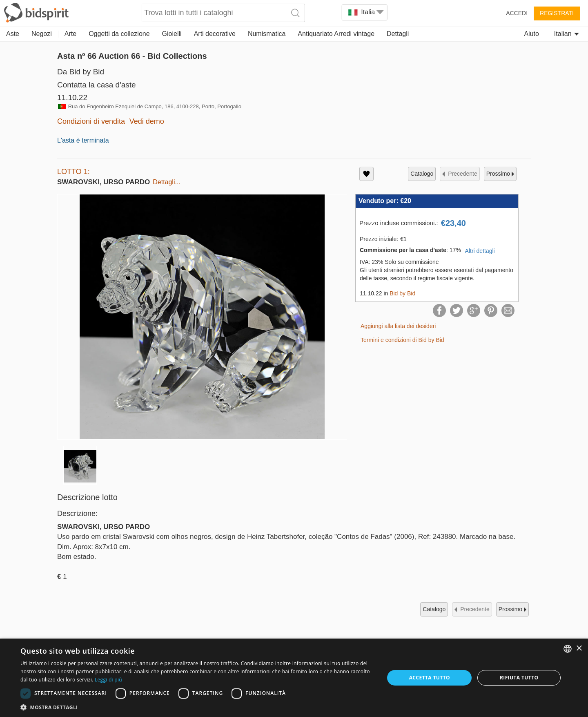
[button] (197, 707)
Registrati (557, 13)
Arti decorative (215, 34)
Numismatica (267, 34)
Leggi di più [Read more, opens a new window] (108, 680)
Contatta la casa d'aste (97, 85)
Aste (13, 34)
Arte (70, 34)
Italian (567, 34)
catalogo (422, 174)
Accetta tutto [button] (430, 678)
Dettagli (398, 34)
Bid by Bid (402, 293)
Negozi (42, 34)
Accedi (517, 13)
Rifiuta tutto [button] (519, 678)
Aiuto (531, 34)
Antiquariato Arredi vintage (336, 34)
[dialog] (294, 678)
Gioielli (172, 34)
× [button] (579, 649)
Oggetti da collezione (119, 34)
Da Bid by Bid (81, 72)
